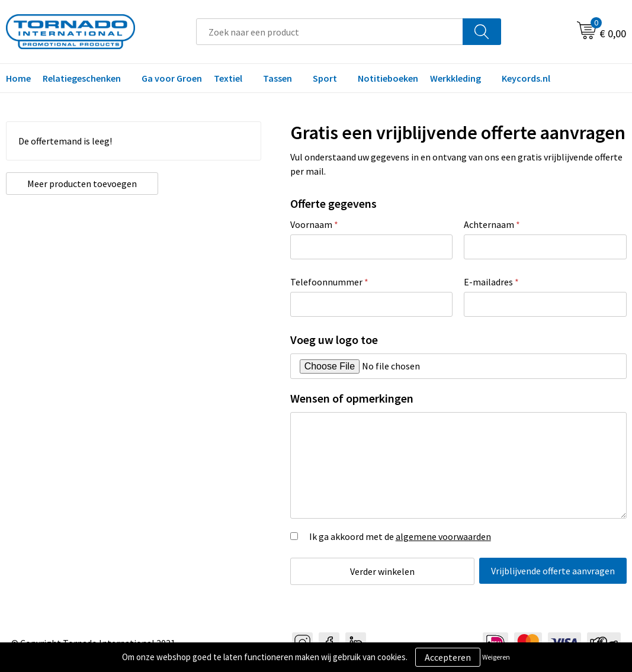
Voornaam (314, 224)
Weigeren (496, 657)
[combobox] (330, 32)
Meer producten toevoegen (69, 189)
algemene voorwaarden (443, 536)
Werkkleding (455, 78)
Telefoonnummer (329, 282)
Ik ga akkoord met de (400, 536)
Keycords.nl (526, 78)
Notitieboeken (388, 78)
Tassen (277, 78)
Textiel (228, 78)
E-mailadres (491, 282)
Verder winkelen (378, 571)
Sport (325, 78)
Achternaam (492, 224)
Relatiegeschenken (82, 78)
